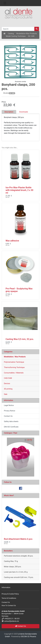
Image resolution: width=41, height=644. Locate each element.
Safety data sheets (11, 421)
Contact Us (8, 416)
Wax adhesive (12, 241)
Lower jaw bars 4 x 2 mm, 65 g (16, 572)
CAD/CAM (8, 378)
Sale (6, 394)
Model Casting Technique (16, 36)
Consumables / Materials (14, 373)
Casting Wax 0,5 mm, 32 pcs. (20, 339)
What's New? (9, 495)
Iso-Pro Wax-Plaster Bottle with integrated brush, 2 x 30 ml (19, 190)
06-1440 (31, 36)
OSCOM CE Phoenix (28, 637)
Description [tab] (9, 112)
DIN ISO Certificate (11, 427)
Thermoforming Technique (14, 367)
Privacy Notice (10, 411)
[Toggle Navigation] (5, 3)
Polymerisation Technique (14, 362)
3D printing (8, 389)
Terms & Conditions (9, 598)
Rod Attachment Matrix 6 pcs (18, 539)
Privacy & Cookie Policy (10, 594)
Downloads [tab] (24, 112)
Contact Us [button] (20, 626)
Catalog (11, 34)
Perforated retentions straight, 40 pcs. (19, 556)
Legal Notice (9, 405)
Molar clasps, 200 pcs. (13, 567)
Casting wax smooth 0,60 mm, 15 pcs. (19, 577)
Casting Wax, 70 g (11, 561)
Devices (7, 383)
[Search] (18, 29)
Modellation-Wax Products (27, 34)
